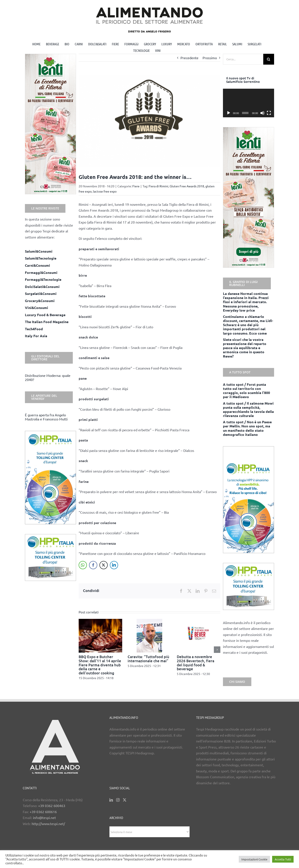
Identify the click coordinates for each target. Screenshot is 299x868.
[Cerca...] (243, 59)
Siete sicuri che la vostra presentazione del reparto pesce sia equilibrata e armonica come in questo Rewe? (245, 348)
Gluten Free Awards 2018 (187, 186)
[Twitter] (125, 800)
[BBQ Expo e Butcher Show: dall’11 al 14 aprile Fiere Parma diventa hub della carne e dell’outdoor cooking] (101, 621)
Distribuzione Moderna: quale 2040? (48, 377)
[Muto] (262, 113)
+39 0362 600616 (43, 812)
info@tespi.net (44, 817)
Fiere (136, 186)
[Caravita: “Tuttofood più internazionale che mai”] (149, 621)
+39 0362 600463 (52, 806)
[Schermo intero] (269, 113)
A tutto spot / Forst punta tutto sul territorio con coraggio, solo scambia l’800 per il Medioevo (246, 391)
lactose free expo (105, 191)
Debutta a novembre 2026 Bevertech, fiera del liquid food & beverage (196, 663)
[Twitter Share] (104, 565)
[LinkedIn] (111, 800)
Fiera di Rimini (158, 186)
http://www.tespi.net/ (48, 824)
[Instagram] (118, 800)
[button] (82, 650)
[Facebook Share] (93, 565)
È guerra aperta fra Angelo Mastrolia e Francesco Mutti (46, 417)
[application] (249, 103)
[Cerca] (269, 59)
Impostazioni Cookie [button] (254, 859)
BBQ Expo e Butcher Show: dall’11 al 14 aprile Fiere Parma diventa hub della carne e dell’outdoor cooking (100, 665)
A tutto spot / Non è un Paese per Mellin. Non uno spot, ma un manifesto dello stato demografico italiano (247, 428)
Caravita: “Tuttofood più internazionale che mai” (148, 659)
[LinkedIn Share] (114, 565)
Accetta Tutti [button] (283, 859)
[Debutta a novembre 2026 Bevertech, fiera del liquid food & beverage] (199, 621)
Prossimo (210, 58)
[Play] (229, 113)
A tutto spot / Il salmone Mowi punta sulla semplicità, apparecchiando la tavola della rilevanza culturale (248, 409)
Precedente (189, 58)
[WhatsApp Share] (83, 565)
